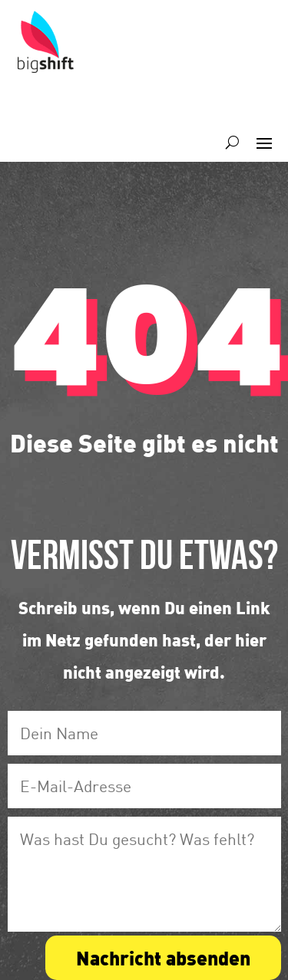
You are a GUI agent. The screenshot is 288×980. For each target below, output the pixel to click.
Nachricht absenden (163, 957)
